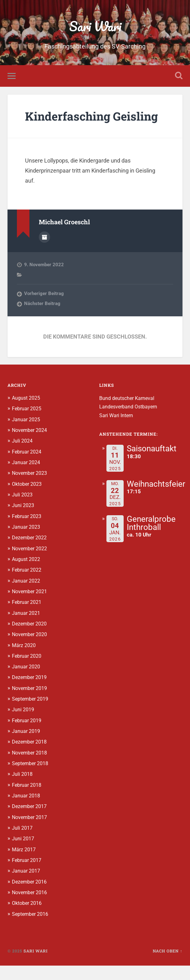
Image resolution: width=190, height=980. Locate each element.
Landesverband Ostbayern (130, 423)
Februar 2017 (28, 875)
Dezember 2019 (31, 692)
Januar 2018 (27, 811)
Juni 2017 (24, 853)
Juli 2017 (23, 843)
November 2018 (31, 768)
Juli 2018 (23, 789)
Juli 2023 (23, 511)
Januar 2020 (27, 682)
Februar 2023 (28, 532)
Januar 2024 (27, 478)
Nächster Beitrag (42, 320)
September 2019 (32, 714)
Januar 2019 (27, 746)
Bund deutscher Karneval (129, 414)
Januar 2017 (27, 885)
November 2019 (31, 703)
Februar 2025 (28, 425)
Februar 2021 (28, 618)
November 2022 (31, 564)
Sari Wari (95, 27)
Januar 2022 (27, 596)
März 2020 (25, 661)
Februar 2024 (28, 468)
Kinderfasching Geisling (72, 125)
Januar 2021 (27, 628)
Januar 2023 (27, 542)
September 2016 (32, 928)
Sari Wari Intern (117, 431)
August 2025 (27, 414)
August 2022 (27, 575)
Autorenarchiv (44, 253)
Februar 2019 (28, 735)
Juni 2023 (24, 521)
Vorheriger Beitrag (44, 310)
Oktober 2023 (28, 500)
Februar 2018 (28, 800)
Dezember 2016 (31, 896)
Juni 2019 (24, 725)
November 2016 (31, 907)
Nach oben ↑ (167, 965)
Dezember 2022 (31, 553)
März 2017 (25, 864)
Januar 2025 (27, 435)
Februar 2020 (28, 671)
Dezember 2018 (31, 757)
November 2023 (31, 489)
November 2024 (31, 446)
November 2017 (31, 832)
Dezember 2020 (31, 639)
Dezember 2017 (31, 821)
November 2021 (31, 607)
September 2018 (32, 778)
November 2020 (31, 650)
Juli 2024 (23, 457)
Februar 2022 (28, 585)
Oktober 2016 (28, 918)
